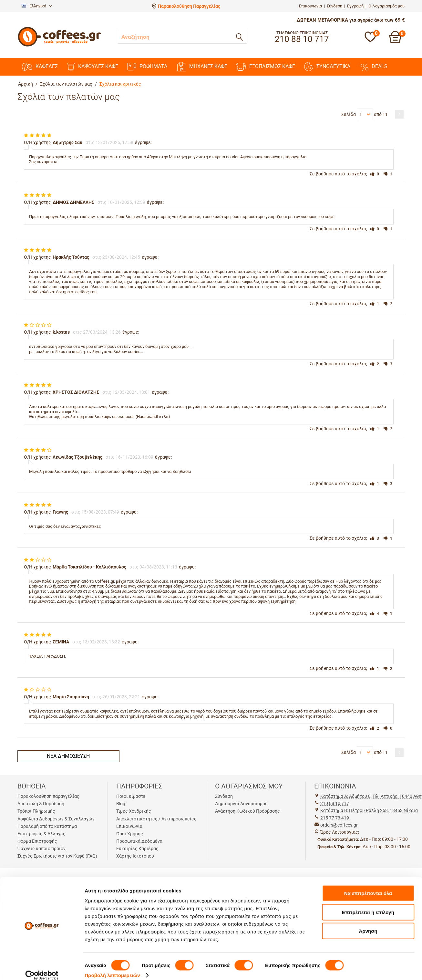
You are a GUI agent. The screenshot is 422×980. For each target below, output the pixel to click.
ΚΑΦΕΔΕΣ (40, 67)
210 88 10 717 (335, 803)
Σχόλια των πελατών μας (66, 84)
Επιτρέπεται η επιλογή (368, 904)
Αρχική (26, 84)
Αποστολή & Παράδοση (41, 804)
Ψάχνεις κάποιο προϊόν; (42, 849)
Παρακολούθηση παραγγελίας (48, 796)
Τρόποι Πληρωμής (36, 811)
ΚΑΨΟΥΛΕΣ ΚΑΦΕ (93, 67)
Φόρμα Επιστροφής (37, 841)
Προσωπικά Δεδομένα (139, 841)
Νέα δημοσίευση (68, 756)
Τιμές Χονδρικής (134, 811)
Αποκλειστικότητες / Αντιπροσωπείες (156, 819)
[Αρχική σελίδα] (59, 46)
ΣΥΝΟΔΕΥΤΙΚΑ (327, 67)
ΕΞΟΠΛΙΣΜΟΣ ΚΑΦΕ (266, 67)
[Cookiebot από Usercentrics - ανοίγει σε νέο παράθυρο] (42, 967)
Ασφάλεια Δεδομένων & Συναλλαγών (56, 819)
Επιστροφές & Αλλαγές (41, 834)
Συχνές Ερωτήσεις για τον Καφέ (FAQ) (57, 856)
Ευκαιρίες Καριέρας (137, 849)
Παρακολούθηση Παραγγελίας (189, 6)
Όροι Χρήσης (130, 834)
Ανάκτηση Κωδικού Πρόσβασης (247, 811)
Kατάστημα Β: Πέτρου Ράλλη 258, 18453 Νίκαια (369, 810)
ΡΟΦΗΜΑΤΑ (147, 67)
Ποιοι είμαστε (131, 796)
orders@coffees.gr (339, 825)
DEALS (373, 67)
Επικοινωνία (310, 6)
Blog (121, 804)
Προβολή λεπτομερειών (112, 967)
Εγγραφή (355, 6)
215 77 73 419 (335, 818)
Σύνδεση (335, 6)
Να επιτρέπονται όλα (368, 885)
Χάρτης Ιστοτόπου (135, 856)
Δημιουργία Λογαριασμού (241, 804)
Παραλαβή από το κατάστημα (47, 826)
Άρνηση (368, 923)
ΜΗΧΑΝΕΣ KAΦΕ (202, 67)
